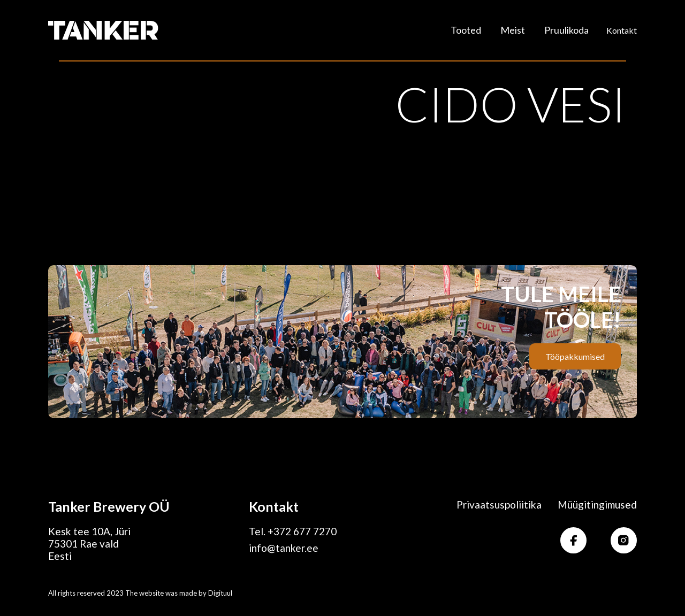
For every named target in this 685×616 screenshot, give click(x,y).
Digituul (220, 593)
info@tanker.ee (284, 548)
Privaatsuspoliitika (499, 505)
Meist (513, 30)
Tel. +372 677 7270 (293, 531)
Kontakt (622, 30)
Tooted (466, 30)
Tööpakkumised (575, 356)
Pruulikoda (566, 30)
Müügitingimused (597, 505)
